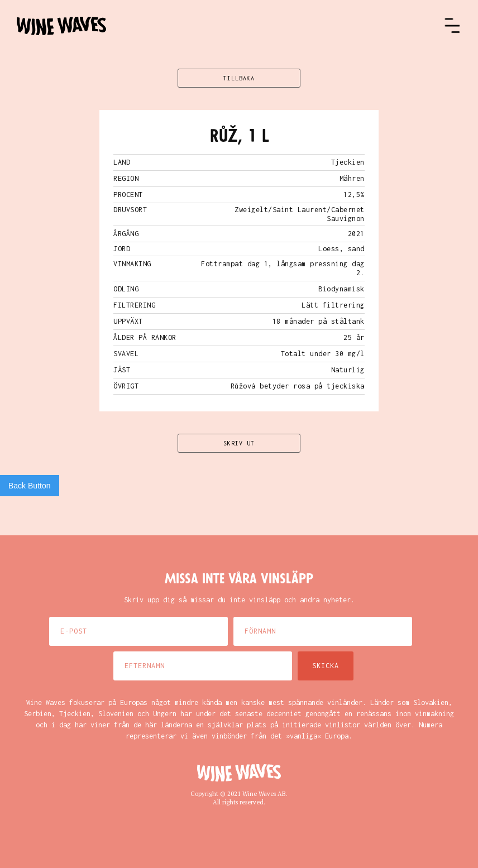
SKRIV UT (239, 443)
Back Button (30, 486)
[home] (230, 26)
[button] (452, 26)
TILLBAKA (239, 78)
